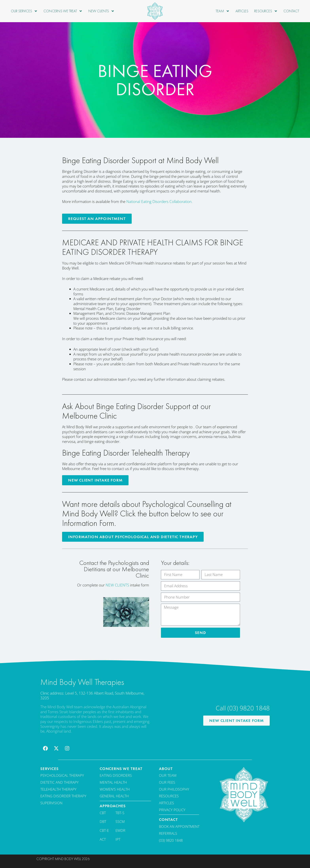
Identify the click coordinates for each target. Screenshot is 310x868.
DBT (103, 821)
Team (223, 11)
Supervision (51, 802)
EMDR (120, 830)
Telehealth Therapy (58, 789)
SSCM (120, 821)
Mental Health (113, 782)
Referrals (168, 833)
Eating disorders (116, 775)
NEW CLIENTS (117, 585)
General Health (114, 796)
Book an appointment (179, 826)
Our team (168, 775)
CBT (103, 812)
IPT (118, 839)
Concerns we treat (63, 11)
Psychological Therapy (62, 775)
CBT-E (104, 830)
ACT (103, 839)
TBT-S (120, 812)
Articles (242, 11)
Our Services (24, 11)
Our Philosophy (174, 789)
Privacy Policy (172, 809)
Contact (291, 11)
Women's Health (115, 789)
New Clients (101, 11)
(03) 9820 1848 (171, 840)
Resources (266, 11)
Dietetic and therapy (60, 782)
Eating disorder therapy (63, 796)
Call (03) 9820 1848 (243, 708)
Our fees (167, 782)
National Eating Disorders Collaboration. (159, 202)
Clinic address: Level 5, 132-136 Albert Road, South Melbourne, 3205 (92, 695)
